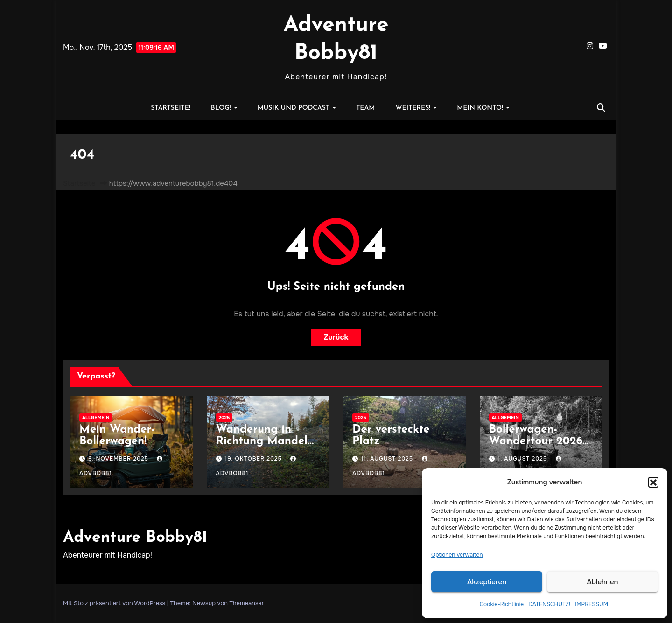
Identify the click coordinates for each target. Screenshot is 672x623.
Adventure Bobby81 (135, 538)
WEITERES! (414, 108)
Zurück (336, 337)
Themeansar (246, 603)
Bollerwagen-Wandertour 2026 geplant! (536, 441)
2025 (224, 417)
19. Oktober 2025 (254, 459)
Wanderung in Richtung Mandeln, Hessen (266, 441)
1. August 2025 (524, 459)
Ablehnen (603, 582)
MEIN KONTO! (481, 108)
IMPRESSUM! (592, 604)
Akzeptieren (487, 582)
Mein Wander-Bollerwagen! (117, 436)
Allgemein (96, 417)
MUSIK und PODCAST (295, 108)
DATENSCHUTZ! (549, 604)
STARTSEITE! (171, 108)
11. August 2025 (388, 459)
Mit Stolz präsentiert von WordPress (115, 603)
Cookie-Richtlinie (502, 604)
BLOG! (222, 108)
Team (365, 108)
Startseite (79, 183)
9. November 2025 (119, 459)
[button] (653, 482)
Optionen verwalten (457, 555)
